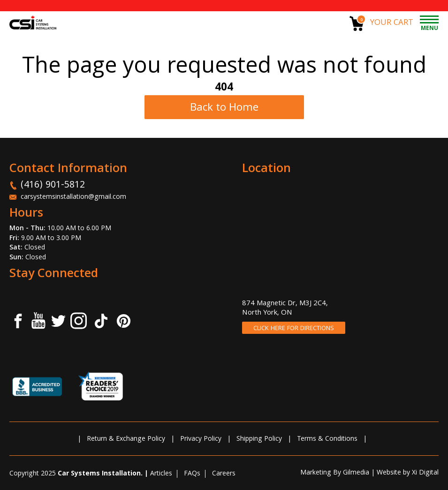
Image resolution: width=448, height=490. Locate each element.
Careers (224, 474)
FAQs (192, 474)
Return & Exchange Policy (126, 439)
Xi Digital (425, 473)
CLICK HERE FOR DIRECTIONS (294, 329)
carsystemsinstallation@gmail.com (73, 197)
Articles (161, 474)
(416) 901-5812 (53, 186)
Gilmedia (356, 473)
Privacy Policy (201, 439)
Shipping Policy (259, 439)
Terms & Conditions (327, 439)
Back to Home (224, 109)
